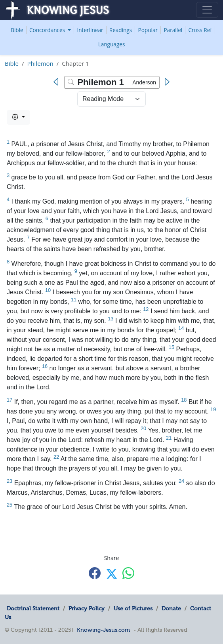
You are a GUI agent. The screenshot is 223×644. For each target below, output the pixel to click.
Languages (112, 44)
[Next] (167, 82)
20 (143, 428)
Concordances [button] (48, 30)
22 (56, 457)
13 (111, 319)
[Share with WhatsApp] (128, 573)
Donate (171, 608)
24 (181, 481)
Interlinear (90, 30)
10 (48, 290)
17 (10, 400)
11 (74, 300)
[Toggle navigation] (207, 10)
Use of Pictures (133, 608)
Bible (17, 30)
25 (10, 505)
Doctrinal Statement (33, 608)
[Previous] (58, 82)
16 (45, 366)
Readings (121, 30)
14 (181, 328)
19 (213, 409)
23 (10, 481)
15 (172, 347)
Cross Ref (200, 30)
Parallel (173, 30)
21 (169, 438)
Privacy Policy (87, 608)
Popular (148, 30)
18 (184, 400)
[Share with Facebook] (95, 573)
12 (146, 309)
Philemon (40, 63)
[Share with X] (112, 574)
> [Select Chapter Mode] (111, 99)
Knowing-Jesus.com (103, 630)
